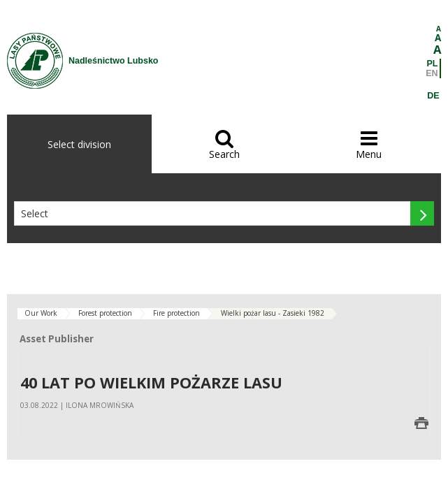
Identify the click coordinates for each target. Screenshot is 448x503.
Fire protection (176, 313)
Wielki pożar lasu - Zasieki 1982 (273, 313)
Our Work (41, 313)
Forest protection (105, 313)
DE (433, 96)
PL (433, 64)
